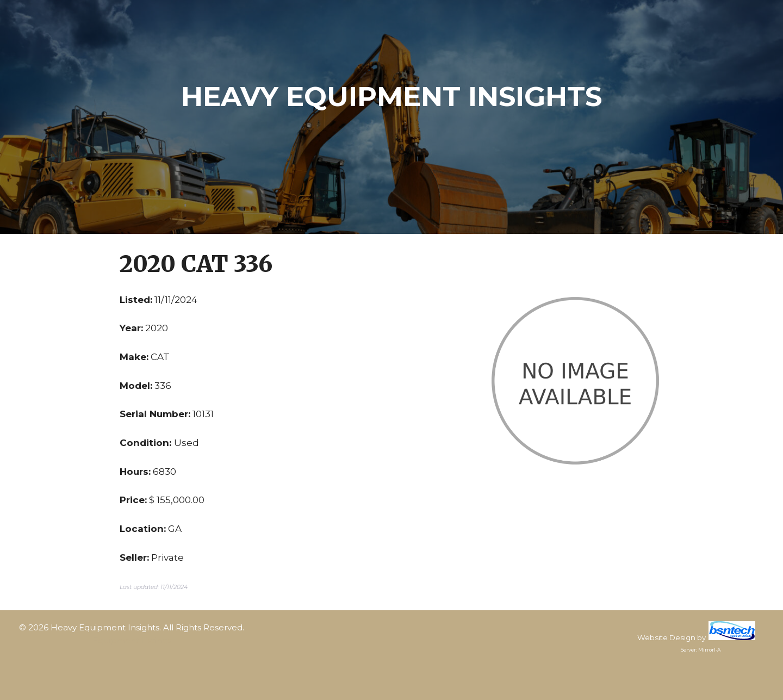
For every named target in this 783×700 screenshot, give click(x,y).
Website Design (666, 637)
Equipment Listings (132, 640)
